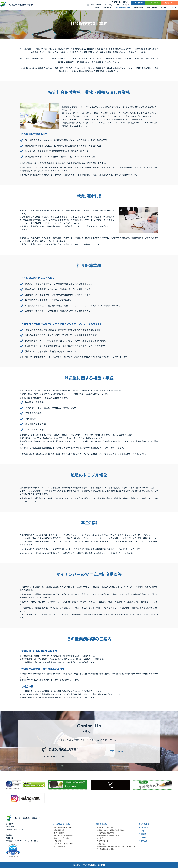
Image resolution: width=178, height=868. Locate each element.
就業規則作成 (59, 830)
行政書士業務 (138, 8)
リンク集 (142, 838)
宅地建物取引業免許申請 (106, 833)
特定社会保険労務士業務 (63, 827)
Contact (120, 752)
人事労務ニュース (169, 3)
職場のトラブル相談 (62, 838)
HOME (97, 8)
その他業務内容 (60, 846)
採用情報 (173, 8)
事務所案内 (107, 8)
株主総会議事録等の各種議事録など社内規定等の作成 (116, 846)
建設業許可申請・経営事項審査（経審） (111, 830)
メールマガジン (153, 3)
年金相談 (58, 841)
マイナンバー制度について (64, 844)
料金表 (163, 8)
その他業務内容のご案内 (106, 849)
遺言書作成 (101, 844)
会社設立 (100, 838)
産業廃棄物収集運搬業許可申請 (108, 836)
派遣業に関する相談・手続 (64, 836)
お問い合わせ (138, 3)
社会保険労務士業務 (122, 8)
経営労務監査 (152, 8)
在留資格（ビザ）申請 (105, 827)
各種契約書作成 (103, 841)
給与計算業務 (59, 833)
